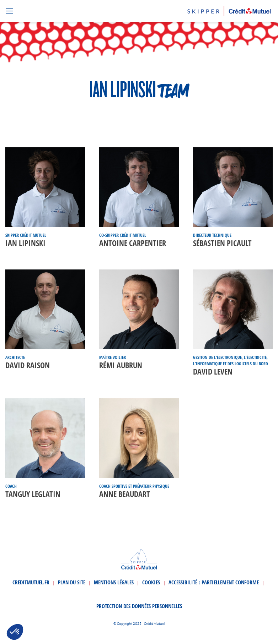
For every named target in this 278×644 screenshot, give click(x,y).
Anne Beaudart (125, 494)
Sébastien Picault (222, 243)
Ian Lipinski (25, 243)
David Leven (213, 371)
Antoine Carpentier (133, 243)
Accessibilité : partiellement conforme (214, 582)
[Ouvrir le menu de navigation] (10, 11)
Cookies (151, 582)
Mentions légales (114, 582)
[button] (15, 632)
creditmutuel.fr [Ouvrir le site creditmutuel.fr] (31, 582)
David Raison (28, 365)
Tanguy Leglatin (33, 494)
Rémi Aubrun (121, 365)
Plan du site (72, 582)
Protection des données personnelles (139, 606)
